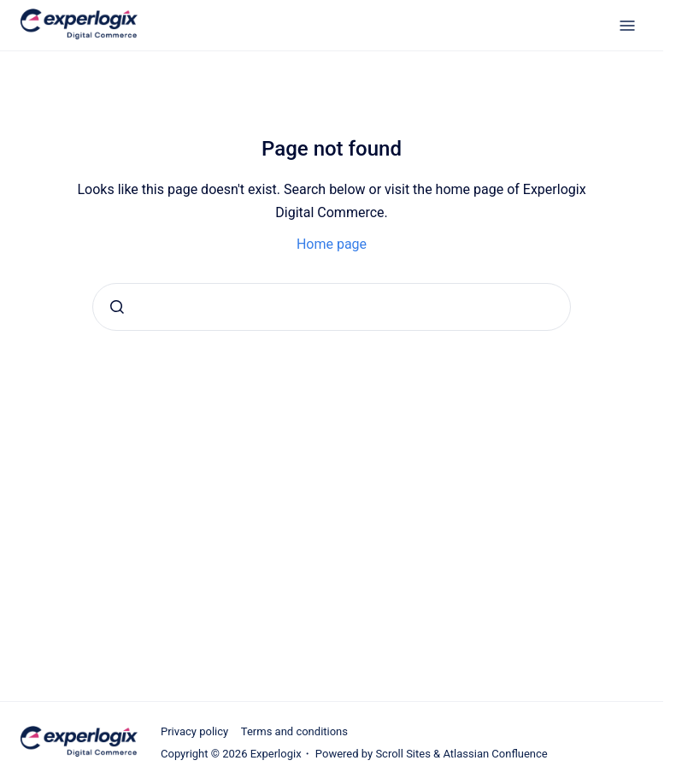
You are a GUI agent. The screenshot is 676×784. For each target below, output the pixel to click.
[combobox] (332, 307)
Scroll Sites (403, 754)
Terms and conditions (294, 731)
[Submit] (117, 307)
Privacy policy (194, 731)
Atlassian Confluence (495, 754)
